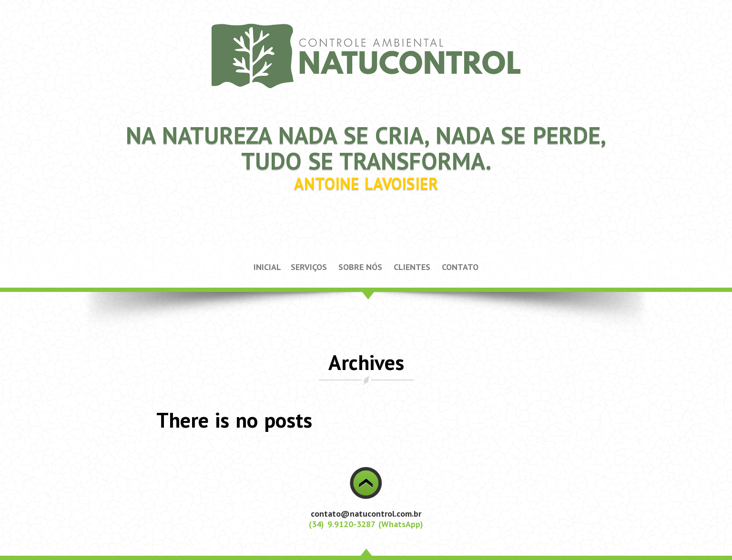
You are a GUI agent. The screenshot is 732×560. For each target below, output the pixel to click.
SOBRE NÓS (360, 267)
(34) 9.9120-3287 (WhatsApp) (366, 524)
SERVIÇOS (309, 267)
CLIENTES (412, 267)
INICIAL (267, 267)
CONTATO (460, 267)
